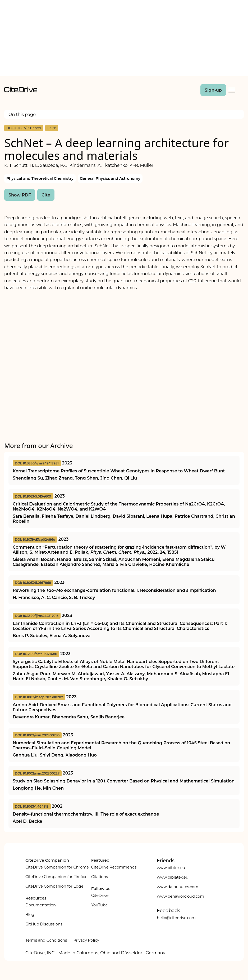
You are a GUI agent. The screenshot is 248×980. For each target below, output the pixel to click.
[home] (21, 91)
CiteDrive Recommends (114, 867)
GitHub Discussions (44, 924)
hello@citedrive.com (176, 918)
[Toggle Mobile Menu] (232, 90)
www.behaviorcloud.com (180, 896)
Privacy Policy (86, 940)
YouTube (100, 905)
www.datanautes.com (178, 887)
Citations (100, 877)
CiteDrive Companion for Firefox (56, 877)
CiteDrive (100, 896)
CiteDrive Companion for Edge (54, 886)
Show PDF (20, 195)
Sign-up (213, 90)
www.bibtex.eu (171, 868)
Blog (30, 915)
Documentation (41, 905)
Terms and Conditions (46, 940)
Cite (46, 195)
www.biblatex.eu (173, 877)
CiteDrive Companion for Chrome (57, 867)
